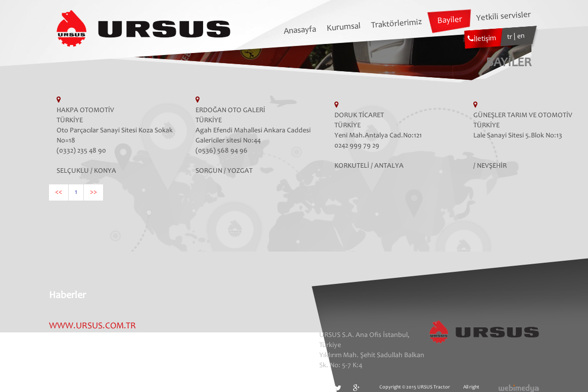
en (521, 37)
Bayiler (450, 21)
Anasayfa (300, 31)
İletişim (482, 39)
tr (511, 37)
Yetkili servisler (503, 17)
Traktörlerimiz (397, 24)
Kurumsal (344, 28)
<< (59, 192)
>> (93, 192)
